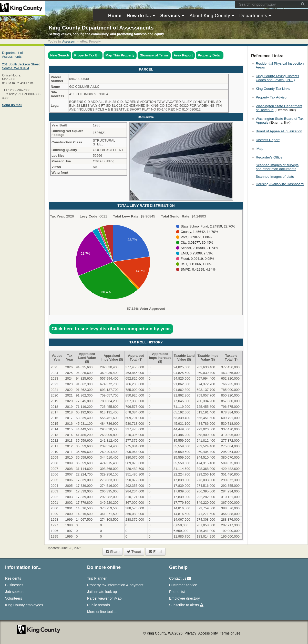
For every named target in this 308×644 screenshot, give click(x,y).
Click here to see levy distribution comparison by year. (111, 329)
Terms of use (230, 633)
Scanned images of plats (275, 177)
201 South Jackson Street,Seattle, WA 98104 (21, 66)
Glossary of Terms (154, 55)
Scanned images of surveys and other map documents (277, 167)
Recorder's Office (269, 157)
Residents (13, 578)
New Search (60, 55)
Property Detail (210, 55)
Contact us (180, 578)
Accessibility (209, 633)
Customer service (183, 585)
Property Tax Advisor (272, 97)
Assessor (69, 42)
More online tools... (102, 612)
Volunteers (14, 598)
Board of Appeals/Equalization (279, 131)
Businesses (14, 585)
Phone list (177, 592)
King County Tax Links (273, 89)
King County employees (24, 605)
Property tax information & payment (115, 585)
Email (155, 552)
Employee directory (184, 598)
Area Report (183, 55)
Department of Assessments (12, 55)
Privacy (191, 633)
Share (113, 552)
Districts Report (268, 140)
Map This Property (120, 55)
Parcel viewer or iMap (104, 598)
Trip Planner (97, 578)
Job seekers (15, 592)
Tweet (134, 552)
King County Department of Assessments (101, 28)
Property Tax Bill (87, 55)
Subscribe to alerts (186, 605)
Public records (99, 605)
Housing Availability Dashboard (280, 184)
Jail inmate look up (102, 592)
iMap (259, 149)
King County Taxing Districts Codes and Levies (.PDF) (277, 78)
